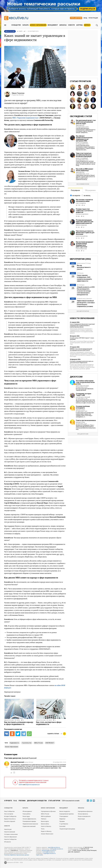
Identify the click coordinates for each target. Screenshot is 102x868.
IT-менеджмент (64, 816)
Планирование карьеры (29, 821)
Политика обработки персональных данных (17, 855)
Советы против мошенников (86, 420)
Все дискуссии (83, 434)
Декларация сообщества (37, 801)
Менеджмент (53, 25)
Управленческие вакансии (30, 824)
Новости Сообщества (10, 839)
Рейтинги (44, 819)
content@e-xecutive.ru (49, 852)
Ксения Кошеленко (82, 214)
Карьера (26, 25)
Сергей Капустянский (83, 397)
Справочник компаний (29, 826)
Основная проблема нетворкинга (83, 407)
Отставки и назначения (11, 834)
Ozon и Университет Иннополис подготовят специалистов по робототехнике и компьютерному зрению (82, 326)
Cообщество (8, 808)
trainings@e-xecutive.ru (56, 849)
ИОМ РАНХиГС (50, 743)
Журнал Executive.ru (10, 819)
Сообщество (16, 25)
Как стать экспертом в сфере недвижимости (49, 723)
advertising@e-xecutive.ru (49, 850)
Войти (21, 785)
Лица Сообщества (9, 811)
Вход (85, 18)
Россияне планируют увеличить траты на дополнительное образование (82, 362)
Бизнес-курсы (45, 821)
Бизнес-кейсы (45, 824)
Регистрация (93, 18)
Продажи (62, 821)
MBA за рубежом (46, 816)
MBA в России (9, 720)
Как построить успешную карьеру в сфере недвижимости (19, 723)
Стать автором (76, 18)
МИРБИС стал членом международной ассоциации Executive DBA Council (81, 350)
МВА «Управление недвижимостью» (25, 118)
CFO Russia (80, 273)
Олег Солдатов (81, 203)
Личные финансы (83, 814)
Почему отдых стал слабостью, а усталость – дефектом (85, 211)
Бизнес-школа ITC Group (84, 263)
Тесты (43, 829)
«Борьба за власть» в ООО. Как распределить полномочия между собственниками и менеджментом (86, 291)
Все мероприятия (83, 311)
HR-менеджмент (27, 811)
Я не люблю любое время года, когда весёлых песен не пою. (85, 382)
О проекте (8, 801)
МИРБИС (87, 25)
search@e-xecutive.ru (54, 847)
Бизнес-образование (38, 25)
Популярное (75, 190)
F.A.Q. (15, 801)
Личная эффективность (29, 819)
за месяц (87, 196)
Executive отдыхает (10, 821)
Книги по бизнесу (46, 826)
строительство (27, 743)
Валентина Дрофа (82, 236)
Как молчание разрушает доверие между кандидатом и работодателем (85, 244)
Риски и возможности (84, 816)
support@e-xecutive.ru (49, 853)
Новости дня (8, 829)
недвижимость (14, 743)
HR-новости (7, 842)
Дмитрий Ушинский (29, 758)
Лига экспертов (9, 814)
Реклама (22, 801)
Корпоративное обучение (48, 811)
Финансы (63, 25)
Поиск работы (27, 814)
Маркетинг (62, 819)
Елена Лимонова (81, 249)
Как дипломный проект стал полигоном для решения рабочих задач (86, 122)
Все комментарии (83, 184)
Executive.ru (15, 850)
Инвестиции (81, 819)
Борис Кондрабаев (82, 143)
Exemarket (62, 826)
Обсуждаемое (90, 190)
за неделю (76, 196)
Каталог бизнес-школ (47, 834)
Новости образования (10, 837)
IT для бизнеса (64, 824)
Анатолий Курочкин (82, 386)
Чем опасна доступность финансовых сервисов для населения (85, 233)
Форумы (79, 25)
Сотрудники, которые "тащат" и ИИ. (84, 394)
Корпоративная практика (67, 814)
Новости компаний (10, 832)
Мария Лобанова (81, 225)
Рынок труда (26, 816)
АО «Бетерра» (81, 285)
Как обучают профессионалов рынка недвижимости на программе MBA (84, 138)
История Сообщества (10, 816)
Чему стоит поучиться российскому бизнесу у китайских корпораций (84, 155)
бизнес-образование (12, 747)
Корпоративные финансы (85, 811)
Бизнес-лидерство (65, 811)
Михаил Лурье (80, 410)
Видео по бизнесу (46, 831)
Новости (71, 25)
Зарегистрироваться (33, 785)
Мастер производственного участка (84, 267)
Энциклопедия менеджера (67, 829)
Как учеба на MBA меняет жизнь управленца (85, 170)
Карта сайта (39, 855)
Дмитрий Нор (80, 126)
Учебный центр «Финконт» (84, 299)
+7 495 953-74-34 (88, 847)
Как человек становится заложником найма (84, 200)
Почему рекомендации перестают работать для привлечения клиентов (85, 222)
